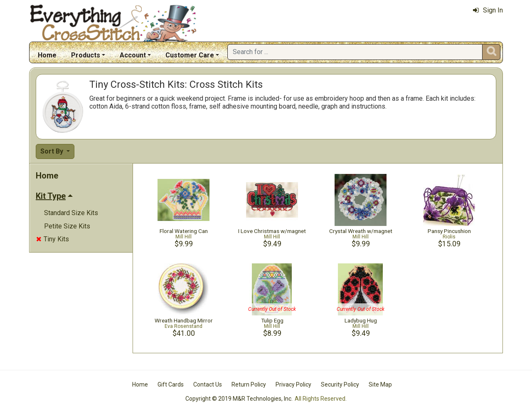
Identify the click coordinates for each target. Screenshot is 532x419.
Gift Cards (171, 384)
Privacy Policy (293, 384)
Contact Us (208, 384)
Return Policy (249, 384)
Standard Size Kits (71, 213)
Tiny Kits (53, 239)
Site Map (380, 384)
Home (47, 55)
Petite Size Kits (67, 226)
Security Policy (340, 384)
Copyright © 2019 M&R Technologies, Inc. (239, 399)
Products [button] (86, 55)
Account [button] (133, 55)
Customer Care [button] (190, 55)
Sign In (488, 10)
